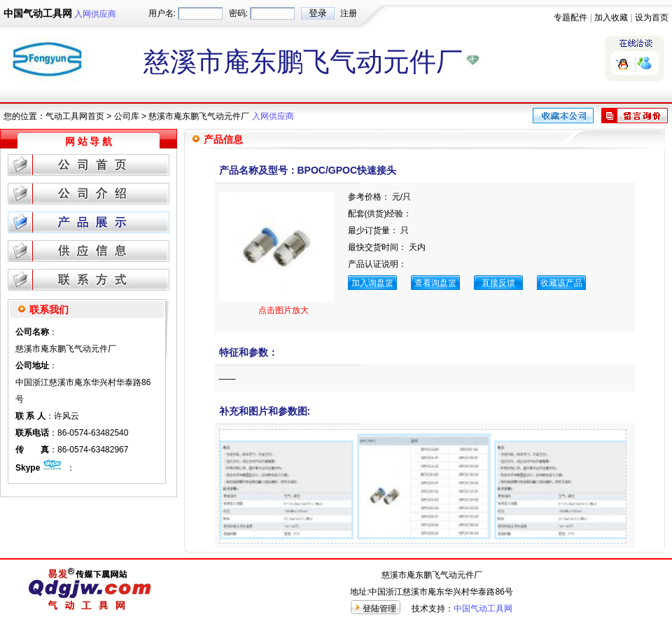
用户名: (162, 13)
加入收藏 (611, 18)
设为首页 (652, 18)
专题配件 (570, 18)
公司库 (127, 116)
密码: (238, 13)
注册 (349, 13)
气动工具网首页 (75, 116)
